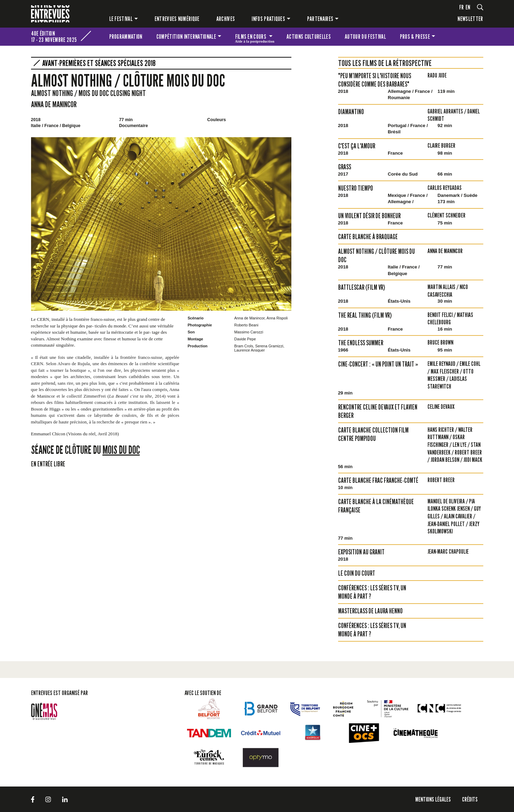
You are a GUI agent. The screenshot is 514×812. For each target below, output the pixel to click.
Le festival (121, 19)
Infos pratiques (268, 19)
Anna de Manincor (54, 104)
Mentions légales (433, 799)
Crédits (470, 799)
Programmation (126, 36)
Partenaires (320, 19)
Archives (226, 19)
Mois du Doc (121, 450)
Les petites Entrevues (474, 37)
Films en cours (255, 38)
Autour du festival (365, 36)
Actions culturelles (309, 36)
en (468, 7)
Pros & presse (415, 36)
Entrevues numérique (177, 19)
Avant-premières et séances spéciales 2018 (99, 63)
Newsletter (470, 19)
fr (462, 7)
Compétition (186, 36)
